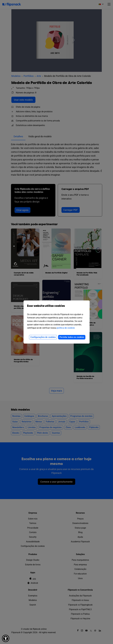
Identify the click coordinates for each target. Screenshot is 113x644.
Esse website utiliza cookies (57, 308)
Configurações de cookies (43, 337)
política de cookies (66, 328)
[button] (6, 638)
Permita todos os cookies (72, 337)
